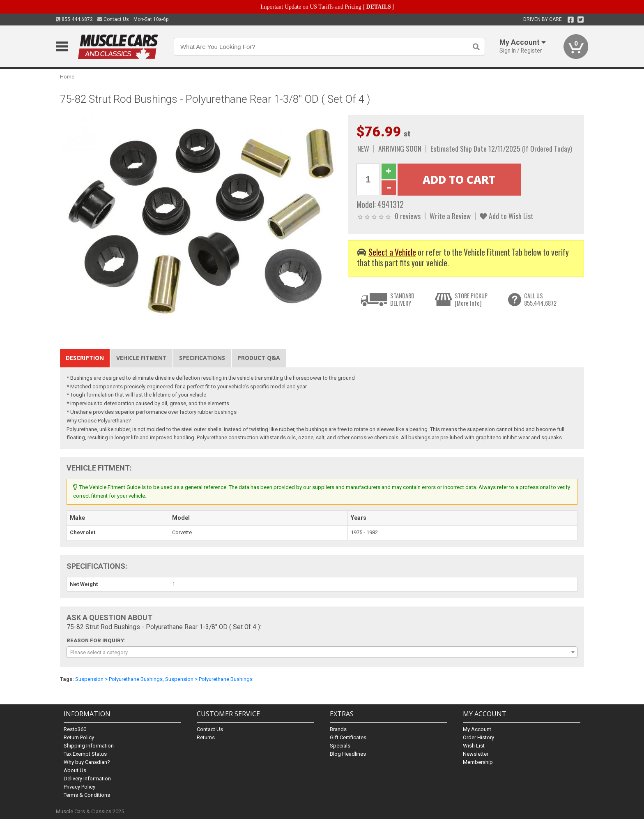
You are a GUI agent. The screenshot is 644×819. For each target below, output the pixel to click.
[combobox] (322, 652)
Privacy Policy (79, 787)
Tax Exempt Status (85, 754)
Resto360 (75, 729)
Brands (338, 729)
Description (85, 358)
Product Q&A (259, 358)
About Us (75, 770)
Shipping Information (89, 746)
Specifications (202, 358)
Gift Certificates (348, 737)
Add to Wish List (507, 216)
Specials (340, 746)
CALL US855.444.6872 (540, 299)
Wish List (474, 746)
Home (67, 77)
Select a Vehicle (392, 252)
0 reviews (408, 216)
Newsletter (476, 754)
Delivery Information (87, 779)
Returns (206, 737)
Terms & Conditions (87, 795)
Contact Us (113, 19)
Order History (478, 737)
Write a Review (450, 216)
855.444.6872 (74, 19)
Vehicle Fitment (141, 358)
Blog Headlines (348, 754)
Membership (478, 762)
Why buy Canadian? (87, 762)
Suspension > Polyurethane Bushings (119, 679)
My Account (477, 729)
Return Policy (79, 737)
